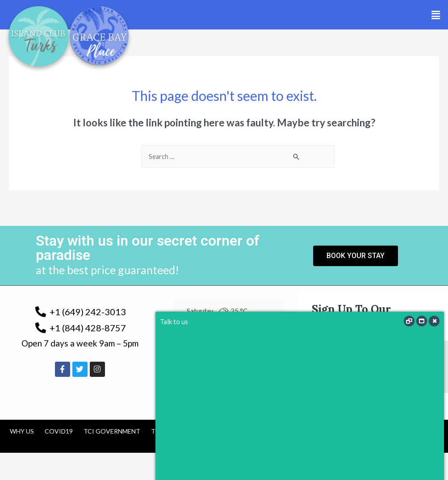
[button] (436, 15)
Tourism (165, 432)
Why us (22, 432)
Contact (290, 432)
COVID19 (59, 432)
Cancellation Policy (227, 432)
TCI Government (112, 432)
